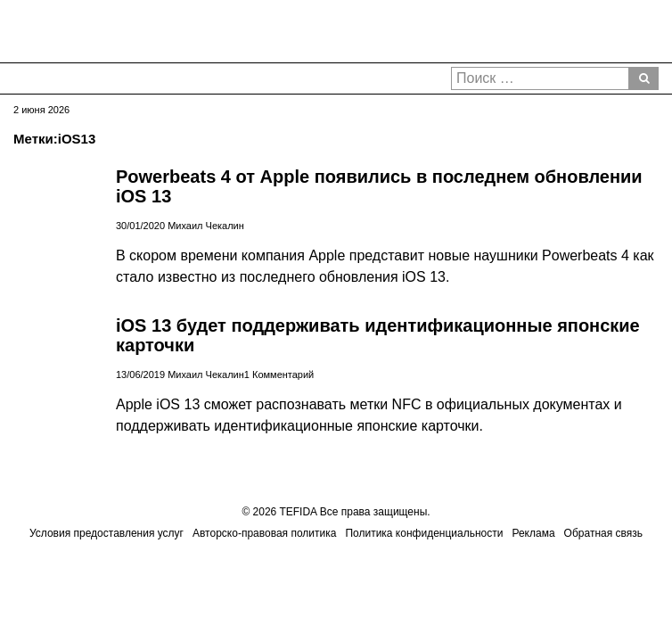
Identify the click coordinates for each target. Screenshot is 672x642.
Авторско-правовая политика (264, 533)
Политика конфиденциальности (424, 533)
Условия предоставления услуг (107, 533)
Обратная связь (603, 533)
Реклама (533, 533)
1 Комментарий (279, 374)
